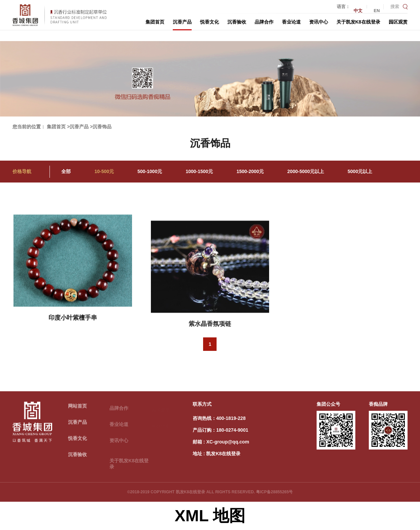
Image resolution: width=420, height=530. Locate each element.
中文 (358, 11)
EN (377, 11)
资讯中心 (319, 22)
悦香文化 (209, 22)
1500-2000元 (250, 171)
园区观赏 (398, 22)
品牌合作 (264, 22)
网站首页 (77, 407)
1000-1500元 (199, 171)
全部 (66, 171)
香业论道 (291, 22)
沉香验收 (237, 22)
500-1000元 (150, 171)
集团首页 (155, 22)
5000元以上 (360, 171)
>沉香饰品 (101, 127)
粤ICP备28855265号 (274, 492)
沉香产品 (182, 22)
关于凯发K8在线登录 (358, 22)
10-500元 (104, 171)
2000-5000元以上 (306, 171)
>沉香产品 (78, 127)
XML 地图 (210, 516)
